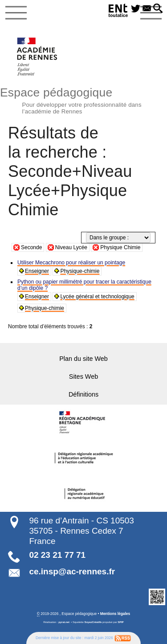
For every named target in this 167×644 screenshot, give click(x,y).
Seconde (31, 247)
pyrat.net (64, 622)
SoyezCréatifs (93, 622)
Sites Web (83, 376)
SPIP (120, 622)
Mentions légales (115, 614)
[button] (158, 9)
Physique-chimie (80, 271)
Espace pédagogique (83, 100)
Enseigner (37, 271)
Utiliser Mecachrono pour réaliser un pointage (71, 263)
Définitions (83, 394)
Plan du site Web (83, 359)
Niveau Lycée (71, 247)
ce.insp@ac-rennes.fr (72, 571)
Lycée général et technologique (97, 297)
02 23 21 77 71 (57, 555)
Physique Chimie (120, 247)
